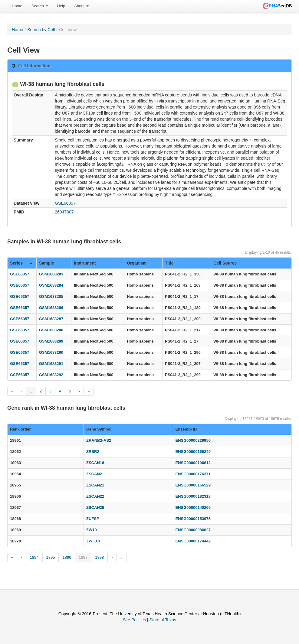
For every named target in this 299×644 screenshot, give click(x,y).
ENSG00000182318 (193, 496)
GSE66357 (65, 203)
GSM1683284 (51, 285)
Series (21, 263)
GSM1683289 (51, 341)
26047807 (64, 212)
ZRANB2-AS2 (99, 440)
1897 (83, 557)
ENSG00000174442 (193, 541)
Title (169, 263)
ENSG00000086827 (193, 530)
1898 (99, 557)
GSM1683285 (51, 296)
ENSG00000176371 (193, 474)
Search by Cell (41, 30)
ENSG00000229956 (193, 440)
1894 (34, 557)
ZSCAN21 (95, 485)
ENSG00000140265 (193, 507)
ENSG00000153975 (193, 519)
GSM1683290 (51, 352)
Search (40, 6)
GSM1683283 (51, 274)
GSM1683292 (51, 375)
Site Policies (134, 620)
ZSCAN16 (95, 463)
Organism (137, 263)
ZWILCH (94, 541)
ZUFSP (93, 519)
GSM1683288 (51, 330)
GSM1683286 (51, 308)
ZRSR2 (93, 452)
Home (17, 6)
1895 (51, 557)
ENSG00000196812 (193, 463)
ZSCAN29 (95, 507)
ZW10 (92, 530)
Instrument (85, 263)
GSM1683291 (51, 364)
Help (61, 6)
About (81, 6)
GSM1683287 (51, 319)
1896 (67, 557)
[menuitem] (17, 6)
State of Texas (163, 620)
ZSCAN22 (95, 496)
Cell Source (225, 263)
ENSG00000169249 (193, 452)
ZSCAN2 (94, 474)
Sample (47, 263)
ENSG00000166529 (193, 485)
